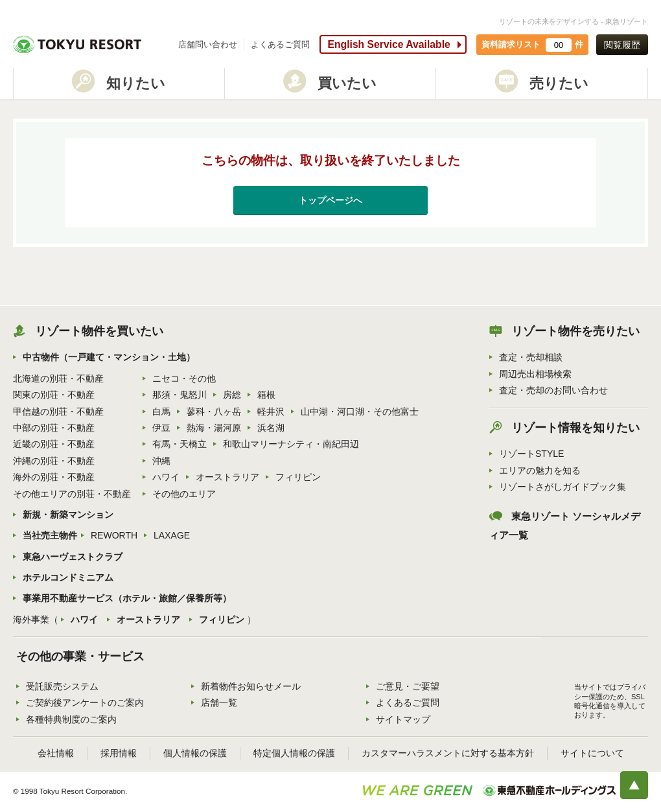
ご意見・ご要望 (408, 686)
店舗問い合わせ (208, 44)
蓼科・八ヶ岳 (214, 412)
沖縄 (161, 461)
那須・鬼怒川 (180, 395)
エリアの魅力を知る (540, 470)
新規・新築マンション (68, 515)
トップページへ (330, 200)
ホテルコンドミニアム (68, 577)
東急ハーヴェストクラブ (73, 557)
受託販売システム (62, 686)
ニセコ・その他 (184, 378)
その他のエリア (184, 494)
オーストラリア (227, 477)
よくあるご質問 (280, 44)
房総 (232, 395)
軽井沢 (271, 412)
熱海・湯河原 (214, 428)
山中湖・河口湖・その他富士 (360, 412)
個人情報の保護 (195, 753)
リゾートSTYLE (531, 454)
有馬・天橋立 (180, 444)
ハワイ (166, 477)
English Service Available (388, 44)
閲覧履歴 (622, 45)
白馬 (161, 412)
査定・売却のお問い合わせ (553, 390)
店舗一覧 (219, 702)
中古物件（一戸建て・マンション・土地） (109, 357)
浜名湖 (271, 428)
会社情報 (56, 753)
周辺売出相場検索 (535, 374)
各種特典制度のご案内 (71, 719)
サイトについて (592, 753)
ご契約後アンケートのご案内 (85, 702)
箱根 (266, 395)
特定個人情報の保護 (294, 753)
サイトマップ (403, 719)
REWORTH (114, 535)
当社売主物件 (50, 535)
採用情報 (119, 753)
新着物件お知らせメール (251, 686)
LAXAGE (172, 535)
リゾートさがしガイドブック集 (562, 487)
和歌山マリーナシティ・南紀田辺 (291, 444)
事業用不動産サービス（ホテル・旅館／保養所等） (127, 598)
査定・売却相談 (531, 357)
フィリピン (298, 477)
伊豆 (161, 428)
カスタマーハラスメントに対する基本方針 (448, 753)
